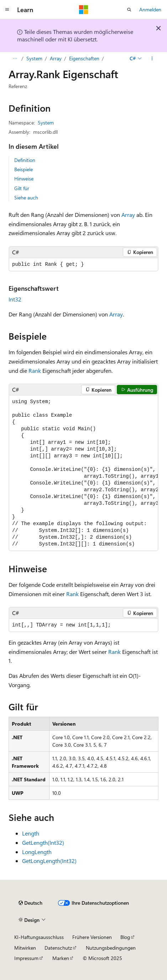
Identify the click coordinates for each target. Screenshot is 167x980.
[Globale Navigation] (7, 10)
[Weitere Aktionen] (152, 59)
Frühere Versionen (92, 937)
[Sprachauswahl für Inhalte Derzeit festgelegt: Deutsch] (30, 903)
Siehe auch (26, 197)
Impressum (26, 958)
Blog (125, 937)
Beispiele (24, 169)
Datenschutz (58, 948)
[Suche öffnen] (129, 10)
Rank (35, 370)
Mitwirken (25, 948)
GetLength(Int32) (43, 842)
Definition (25, 160)
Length (31, 833)
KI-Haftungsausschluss (39, 937)
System (34, 58)
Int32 (15, 299)
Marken (61, 958)
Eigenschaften (84, 58)
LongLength (37, 852)
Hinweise (24, 179)
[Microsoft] (84, 10)
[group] (83, 473)
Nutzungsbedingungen (111, 948)
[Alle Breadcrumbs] (15, 59)
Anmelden (150, 9)
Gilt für (22, 188)
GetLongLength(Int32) (49, 861)
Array (56, 58)
